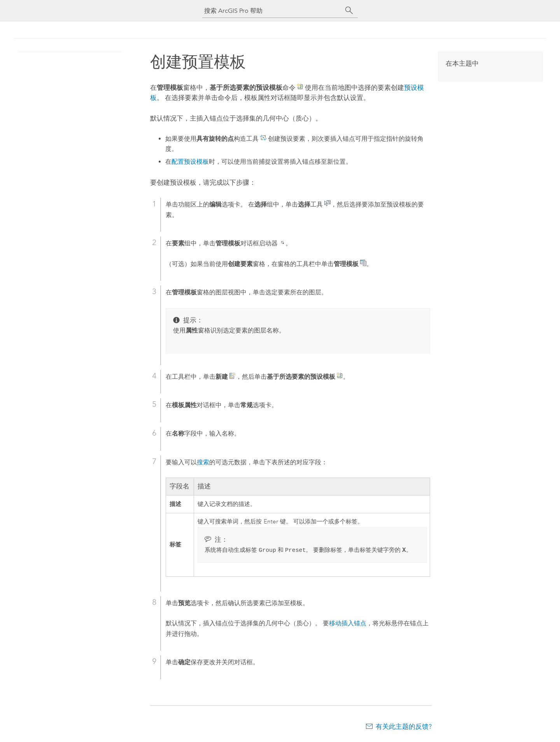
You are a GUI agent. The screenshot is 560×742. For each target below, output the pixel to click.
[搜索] (349, 10)
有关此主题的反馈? (404, 727)
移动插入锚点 (348, 624)
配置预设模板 (190, 162)
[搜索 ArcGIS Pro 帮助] (272, 11)
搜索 (203, 462)
